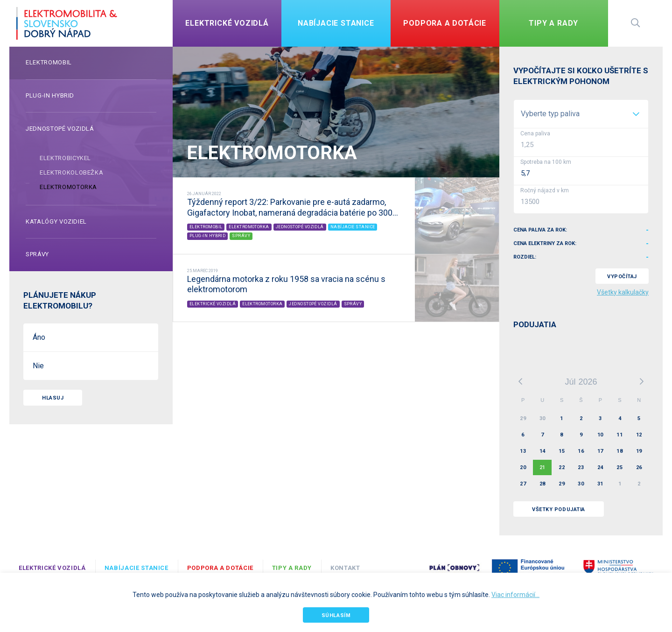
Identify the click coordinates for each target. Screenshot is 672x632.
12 (639, 435)
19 (639, 451)
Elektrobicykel (65, 158)
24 (600, 467)
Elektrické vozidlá (52, 568)
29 (523, 418)
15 (562, 451)
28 (542, 484)
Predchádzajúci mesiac (520, 381)
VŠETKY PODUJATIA (559, 509)
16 (581, 451)
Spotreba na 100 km (546, 162)
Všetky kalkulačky (623, 292)
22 (562, 467)
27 (523, 484)
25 (619, 467)
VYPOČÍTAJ (622, 277)
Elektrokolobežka (71, 172)
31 (600, 484)
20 (523, 467)
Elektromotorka (68, 187)
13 (523, 451)
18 (619, 451)
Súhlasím (336, 615)
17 (600, 451)
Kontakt (345, 568)
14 (542, 451)
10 (600, 435)
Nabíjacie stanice (136, 568)
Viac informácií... (515, 595)
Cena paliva (535, 133)
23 (581, 467)
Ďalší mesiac (642, 381)
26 (639, 467)
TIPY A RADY (292, 568)
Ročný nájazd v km (545, 190)
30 (542, 418)
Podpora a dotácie (220, 568)
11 (619, 435)
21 (542, 467)
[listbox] (581, 114)
